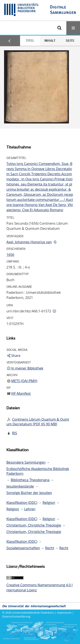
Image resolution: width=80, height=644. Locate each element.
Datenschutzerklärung (16, 616)
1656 (10, 255)
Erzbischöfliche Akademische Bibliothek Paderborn (38, 471)
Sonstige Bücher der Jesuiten (29, 493)
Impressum (64, 613)
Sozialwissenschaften (23, 548)
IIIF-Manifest (21, 393)
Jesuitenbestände (20, 486)
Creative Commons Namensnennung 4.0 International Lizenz (39, 588)
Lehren (30, 509)
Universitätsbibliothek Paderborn (33, 613)
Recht (50, 548)
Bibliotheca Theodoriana (30, 480)
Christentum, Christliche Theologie (34, 525)
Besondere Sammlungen (26, 462)
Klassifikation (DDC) (22, 503)
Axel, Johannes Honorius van (29, 242)
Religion (49, 503)
